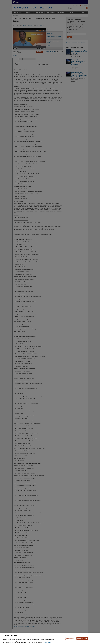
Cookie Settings (70, 641)
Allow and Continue (82, 641)
